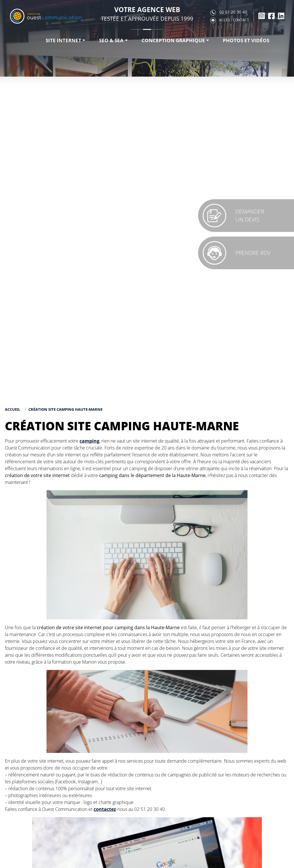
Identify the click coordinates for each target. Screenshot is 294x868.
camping (89, 441)
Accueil (12, 409)
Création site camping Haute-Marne (65, 409)
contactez (105, 809)
